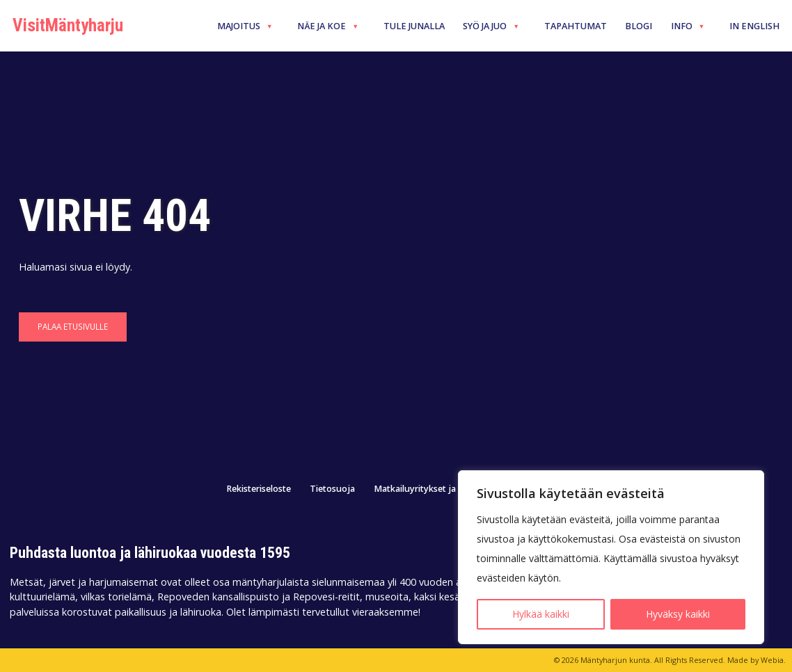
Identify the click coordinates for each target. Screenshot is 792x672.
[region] (611, 557)
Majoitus (245, 26)
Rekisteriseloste (259, 489)
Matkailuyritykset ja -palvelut (434, 489)
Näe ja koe (328, 26)
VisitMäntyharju (68, 26)
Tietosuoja (332, 489)
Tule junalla (414, 26)
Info (688, 26)
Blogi (639, 26)
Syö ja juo (491, 26)
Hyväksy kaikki (678, 614)
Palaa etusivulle (73, 326)
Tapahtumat (576, 26)
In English (754, 26)
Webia (772, 660)
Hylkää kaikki (541, 614)
